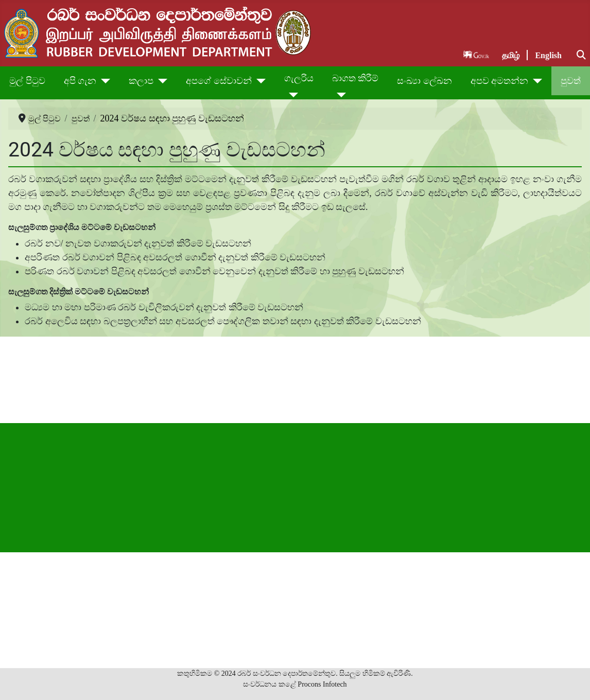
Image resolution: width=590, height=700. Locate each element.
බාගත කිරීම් (355, 78)
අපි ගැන (80, 81)
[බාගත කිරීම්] (339, 95)
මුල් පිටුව (27, 81)
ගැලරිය (299, 78)
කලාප (141, 81)
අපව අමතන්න (500, 81)
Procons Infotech (322, 684)
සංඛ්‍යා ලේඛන (424, 81)
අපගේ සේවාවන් (219, 81)
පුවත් (571, 81)
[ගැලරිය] (291, 95)
